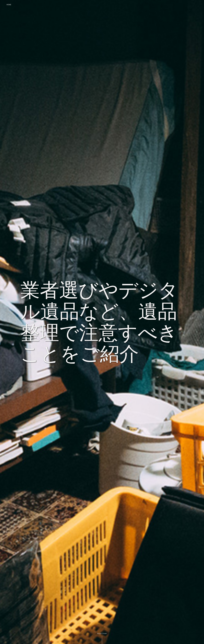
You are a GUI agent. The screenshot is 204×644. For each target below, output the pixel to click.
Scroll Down (102, 633)
